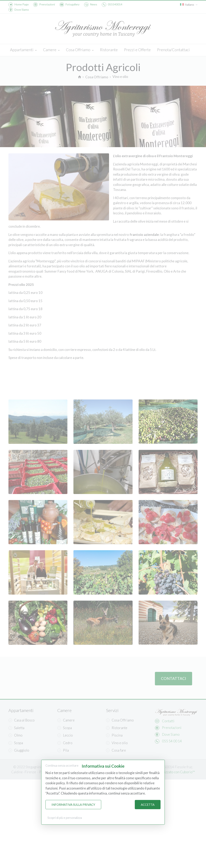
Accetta (148, 805)
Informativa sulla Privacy (73, 805)
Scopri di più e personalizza (65, 818)
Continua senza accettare (62, 766)
